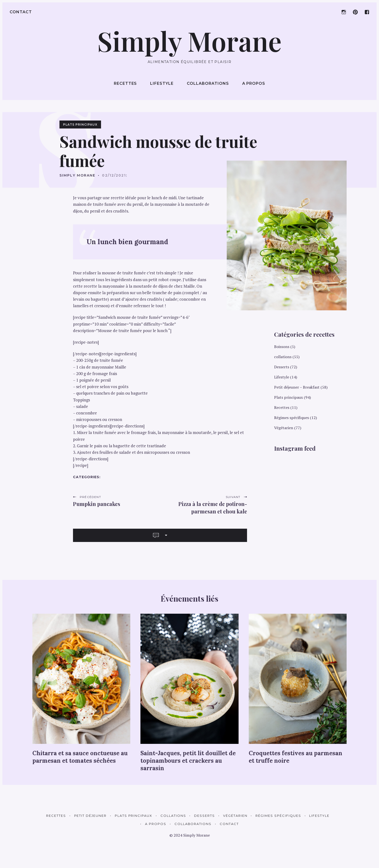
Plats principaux (80, 125)
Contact (21, 12)
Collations (173, 816)
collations (283, 357)
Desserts (282, 367)
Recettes (125, 83)
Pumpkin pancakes (97, 504)
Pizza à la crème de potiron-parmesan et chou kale (213, 508)
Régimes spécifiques (292, 418)
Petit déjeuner (90, 816)
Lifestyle (162, 83)
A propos (254, 83)
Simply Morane (77, 175)
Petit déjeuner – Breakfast (297, 387)
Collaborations (208, 83)
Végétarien (284, 428)
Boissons (282, 347)
